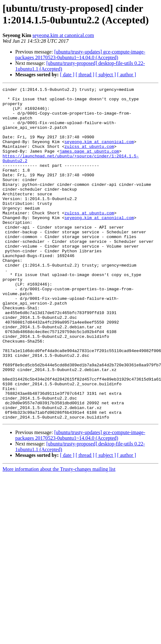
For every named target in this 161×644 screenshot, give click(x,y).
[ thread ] (85, 75)
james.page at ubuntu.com (89, 164)
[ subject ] (106, 75)
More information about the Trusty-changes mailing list (59, 536)
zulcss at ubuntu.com (89, 159)
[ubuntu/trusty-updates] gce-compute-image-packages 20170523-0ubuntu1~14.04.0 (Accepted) (80, 55)
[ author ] (127, 75)
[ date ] (67, 75)
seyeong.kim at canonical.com (63, 35)
